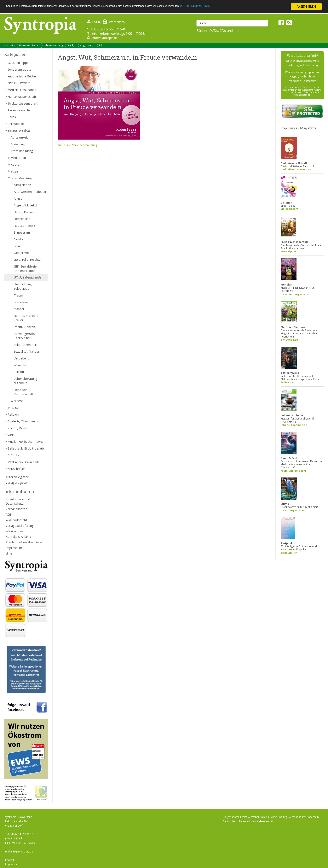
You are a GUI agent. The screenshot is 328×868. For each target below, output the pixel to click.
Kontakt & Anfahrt (18, 536)
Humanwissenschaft (22, 96)
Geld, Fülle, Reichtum (28, 259)
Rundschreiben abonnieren (25, 542)
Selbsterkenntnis (26, 345)
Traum (18, 295)
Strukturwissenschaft (22, 103)
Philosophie (16, 124)
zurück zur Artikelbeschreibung (77, 145)
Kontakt (10, 860)
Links (9, 553)
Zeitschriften (16, 469)
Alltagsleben (22, 185)
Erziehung (18, 144)
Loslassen (21, 302)
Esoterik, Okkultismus (23, 421)
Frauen (19, 246)
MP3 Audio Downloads (24, 462)
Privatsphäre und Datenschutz (18, 501)
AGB (9, 514)
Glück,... (71, 45)
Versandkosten (16, 509)
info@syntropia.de (105, 38)
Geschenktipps (18, 63)
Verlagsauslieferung (20, 526)
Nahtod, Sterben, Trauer (26, 318)
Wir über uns (15, 531)
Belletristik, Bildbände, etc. (26, 448)
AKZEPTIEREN (306, 7)
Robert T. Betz (24, 225)
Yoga (14, 171)
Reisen (15, 407)
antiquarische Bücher (22, 76)
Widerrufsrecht (16, 520)
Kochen (16, 164)
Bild (101, 45)
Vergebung (22, 358)
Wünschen (21, 365)
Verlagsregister (17, 482)
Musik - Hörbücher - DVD (25, 441)
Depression (22, 219)
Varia (11, 435)
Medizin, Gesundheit (22, 90)
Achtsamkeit (19, 137)
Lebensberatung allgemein (25, 381)
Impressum (14, 548)
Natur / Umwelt (19, 83)
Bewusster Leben (29, 45)
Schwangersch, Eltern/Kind (24, 336)
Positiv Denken (24, 327)
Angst (18, 198)
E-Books (13, 455)
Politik (12, 117)
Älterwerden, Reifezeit (30, 192)
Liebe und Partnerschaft (24, 392)
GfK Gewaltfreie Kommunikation (25, 268)
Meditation (18, 158)
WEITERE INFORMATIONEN (249, 7)
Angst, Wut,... (87, 45)
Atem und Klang (22, 151)
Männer (19, 309)
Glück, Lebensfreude (27, 277)
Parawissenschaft (20, 110)
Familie (19, 239)
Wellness (17, 401)
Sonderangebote (19, 69)
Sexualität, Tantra (26, 351)
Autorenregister (17, 477)
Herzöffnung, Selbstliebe (23, 286)
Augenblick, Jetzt (25, 205)
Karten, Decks (18, 428)
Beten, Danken (24, 212)
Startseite (10, 45)
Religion (13, 414)
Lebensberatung (53, 45)
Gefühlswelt (22, 253)
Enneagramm (23, 232)
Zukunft (19, 372)
